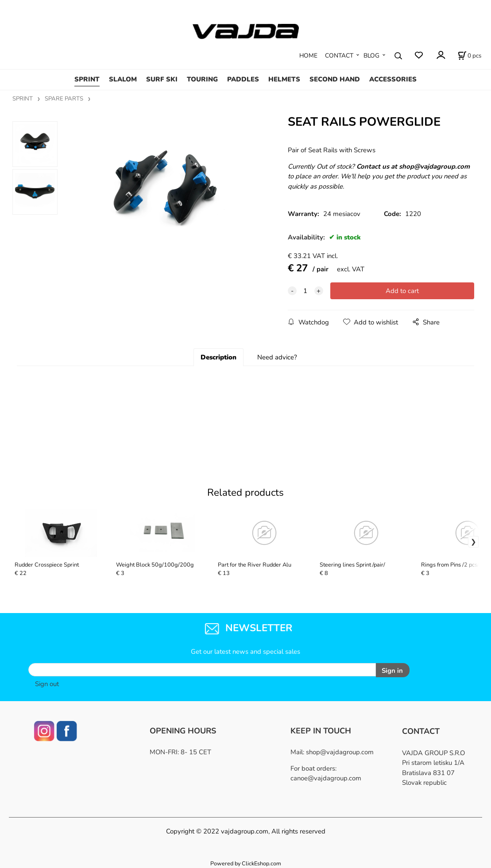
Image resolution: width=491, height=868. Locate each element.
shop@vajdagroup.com (340, 752)
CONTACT (339, 56)
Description (218, 357)
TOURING (202, 79)
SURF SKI (162, 79)
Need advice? (277, 357)
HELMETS (284, 79)
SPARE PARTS (64, 99)
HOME (308, 56)
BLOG (371, 56)
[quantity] (305, 291)
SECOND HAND (335, 79)
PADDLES (243, 79)
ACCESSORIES (393, 79)
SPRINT (87, 79)
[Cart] (470, 56)
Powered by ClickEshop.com (246, 863)
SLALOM (123, 79)
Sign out (47, 683)
